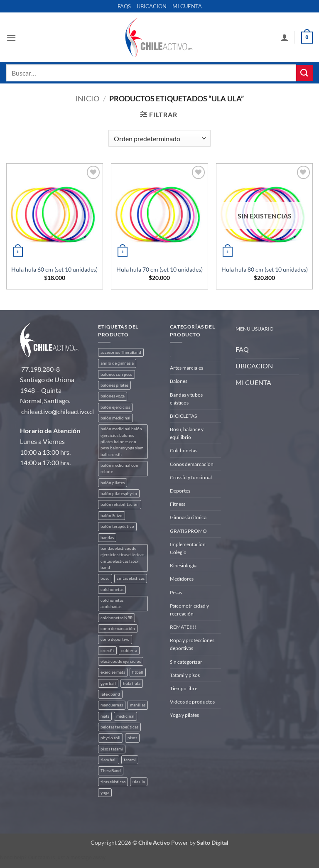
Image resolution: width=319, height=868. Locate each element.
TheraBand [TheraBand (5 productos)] (111, 771)
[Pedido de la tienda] (159, 138)
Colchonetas (184, 450)
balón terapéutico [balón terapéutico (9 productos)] (117, 526)
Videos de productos (192, 702)
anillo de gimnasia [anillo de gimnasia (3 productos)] (117, 363)
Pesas (176, 592)
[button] (11, 38)
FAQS (124, 6)
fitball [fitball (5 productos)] (138, 672)
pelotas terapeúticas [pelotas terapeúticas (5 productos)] (119, 727)
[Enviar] (304, 73)
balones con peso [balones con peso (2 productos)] (117, 374)
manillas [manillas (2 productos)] (138, 705)
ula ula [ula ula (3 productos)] (139, 782)
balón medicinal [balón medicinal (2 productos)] (115, 418)
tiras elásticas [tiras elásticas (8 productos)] (113, 782)
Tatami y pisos (185, 675)
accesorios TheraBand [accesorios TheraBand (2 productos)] (121, 352)
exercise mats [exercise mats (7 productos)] (113, 672)
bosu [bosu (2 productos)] (105, 578)
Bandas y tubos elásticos (186, 399)
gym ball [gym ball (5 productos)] (108, 683)
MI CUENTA (187, 6)
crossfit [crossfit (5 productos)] (107, 651)
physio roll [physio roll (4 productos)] (110, 738)
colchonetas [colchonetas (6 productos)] (112, 590)
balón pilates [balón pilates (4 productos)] (113, 483)
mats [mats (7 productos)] (105, 716)
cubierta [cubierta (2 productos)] (129, 651)
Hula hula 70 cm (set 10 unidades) (159, 269)
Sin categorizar (186, 662)
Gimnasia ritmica (188, 517)
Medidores (182, 579)
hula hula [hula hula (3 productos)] (132, 683)
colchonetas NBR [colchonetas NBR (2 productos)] (117, 618)
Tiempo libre (184, 688)
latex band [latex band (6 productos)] (110, 694)
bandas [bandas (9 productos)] (107, 538)
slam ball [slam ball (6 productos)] (109, 760)
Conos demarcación (192, 464)
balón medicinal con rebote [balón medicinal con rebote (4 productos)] (119, 468)
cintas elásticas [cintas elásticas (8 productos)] (131, 578)
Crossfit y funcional (191, 477)
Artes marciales (186, 368)
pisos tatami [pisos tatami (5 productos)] (112, 749)
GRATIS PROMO (188, 531)
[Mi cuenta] (285, 37)
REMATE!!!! (183, 627)
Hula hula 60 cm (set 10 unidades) (54, 269)
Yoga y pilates (184, 715)
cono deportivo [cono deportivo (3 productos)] (115, 639)
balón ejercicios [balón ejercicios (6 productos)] (115, 407)
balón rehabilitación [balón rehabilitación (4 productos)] (120, 504)
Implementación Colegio (188, 548)
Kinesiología (183, 565)
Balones (179, 381)
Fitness (178, 504)
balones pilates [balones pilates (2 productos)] (114, 385)
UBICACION (152, 6)
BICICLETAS (183, 416)
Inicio (87, 98)
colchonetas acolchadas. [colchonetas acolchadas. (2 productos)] (112, 603)
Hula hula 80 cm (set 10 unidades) (265, 269)
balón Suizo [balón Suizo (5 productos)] (112, 516)
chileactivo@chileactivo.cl (58, 411)
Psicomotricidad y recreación (189, 610)
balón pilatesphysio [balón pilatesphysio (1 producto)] (119, 494)
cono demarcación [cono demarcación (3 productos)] (118, 629)
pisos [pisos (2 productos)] (132, 738)
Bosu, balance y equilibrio (187, 433)
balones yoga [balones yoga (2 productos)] (113, 396)
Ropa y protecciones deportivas (192, 644)
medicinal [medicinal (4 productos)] (125, 716)
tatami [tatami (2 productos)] (130, 760)
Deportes (180, 491)
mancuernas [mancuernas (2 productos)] (112, 705)
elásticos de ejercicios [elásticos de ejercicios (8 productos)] (121, 661)
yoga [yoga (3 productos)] (105, 793)
